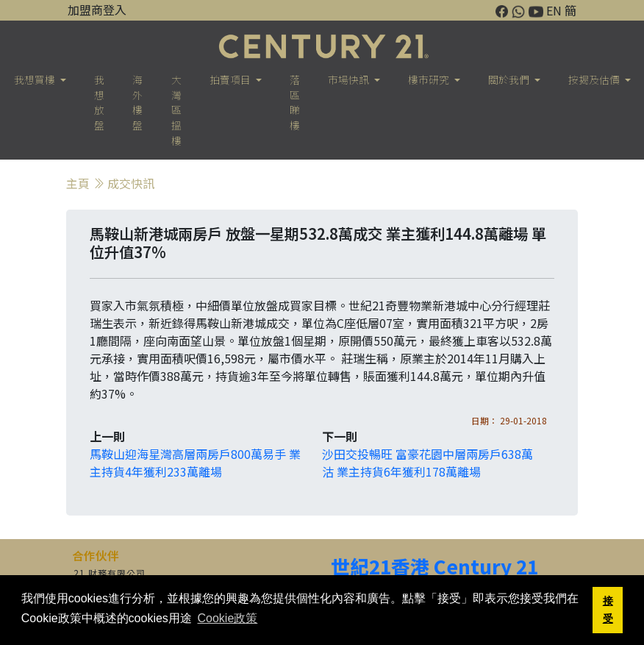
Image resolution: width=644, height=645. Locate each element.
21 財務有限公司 (110, 573)
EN (554, 10)
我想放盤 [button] (99, 102)
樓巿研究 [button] (430, 79)
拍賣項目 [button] (231, 79)
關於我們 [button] (510, 79)
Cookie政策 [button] (227, 618)
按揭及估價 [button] (595, 79)
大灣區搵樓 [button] (176, 110)
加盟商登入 (97, 10)
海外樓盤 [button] (137, 102)
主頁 (78, 183)
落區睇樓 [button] (295, 102)
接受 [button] (608, 610)
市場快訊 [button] (350, 79)
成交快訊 (131, 183)
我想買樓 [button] (36, 79)
